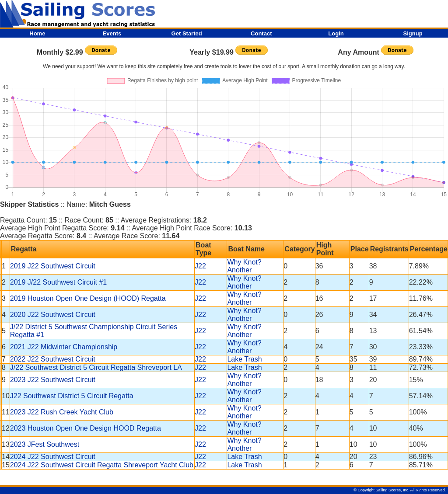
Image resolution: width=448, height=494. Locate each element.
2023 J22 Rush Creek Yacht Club (62, 412)
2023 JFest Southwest (45, 444)
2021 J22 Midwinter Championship (64, 347)
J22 (200, 266)
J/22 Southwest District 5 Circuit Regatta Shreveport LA (96, 367)
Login (336, 33)
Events (112, 33)
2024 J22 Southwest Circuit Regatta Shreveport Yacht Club (102, 465)
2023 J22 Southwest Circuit (53, 380)
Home (37, 33)
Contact (261, 33)
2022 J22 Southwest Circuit (53, 359)
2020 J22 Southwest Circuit (53, 315)
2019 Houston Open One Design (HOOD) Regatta (88, 298)
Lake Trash (244, 359)
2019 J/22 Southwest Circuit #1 (58, 282)
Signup (413, 33)
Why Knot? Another (244, 266)
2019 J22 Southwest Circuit (53, 266)
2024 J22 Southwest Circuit (53, 457)
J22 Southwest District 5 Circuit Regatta (72, 396)
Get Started (187, 33)
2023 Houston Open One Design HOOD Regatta (86, 428)
